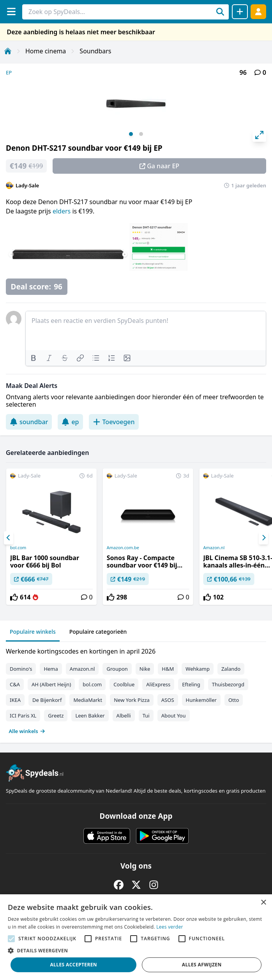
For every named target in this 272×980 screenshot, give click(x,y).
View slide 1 (131, 134)
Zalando (231, 669)
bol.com (18, 548)
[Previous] (9, 538)
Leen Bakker (90, 716)
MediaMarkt (88, 700)
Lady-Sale (27, 185)
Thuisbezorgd (228, 684)
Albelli (124, 716)
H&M (168, 669)
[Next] (263, 538)
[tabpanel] (136, 689)
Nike (145, 669)
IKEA (15, 700)
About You (174, 716)
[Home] (8, 51)
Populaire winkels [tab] (33, 632)
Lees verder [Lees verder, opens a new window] (170, 927)
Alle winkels (27, 731)
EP (9, 72)
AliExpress (158, 684)
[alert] (136, 937)
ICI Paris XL (23, 716)
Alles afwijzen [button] (202, 965)
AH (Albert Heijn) (51, 684)
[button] (136, 950)
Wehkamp (198, 669)
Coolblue (124, 684)
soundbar (29, 422)
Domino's (21, 669)
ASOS (168, 700)
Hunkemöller (201, 700)
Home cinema (46, 51)
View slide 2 (141, 134)
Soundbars (95, 51)
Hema (51, 669)
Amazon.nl (82, 669)
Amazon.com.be (123, 548)
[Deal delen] (240, 12)
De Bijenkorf (47, 700)
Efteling (191, 684)
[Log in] (258, 11)
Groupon (117, 669)
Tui (146, 716)
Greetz (56, 716)
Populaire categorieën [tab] (98, 632)
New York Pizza (132, 700)
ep (70, 422)
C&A (15, 684)
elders (62, 211)
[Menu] (11, 11)
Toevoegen (114, 422)
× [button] (263, 903)
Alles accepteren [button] (73, 965)
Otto (234, 700)
